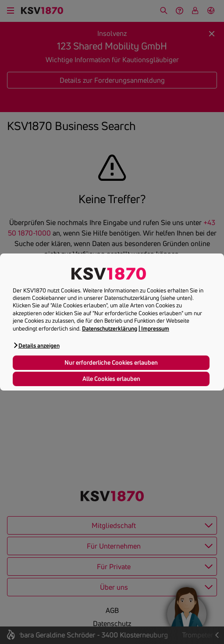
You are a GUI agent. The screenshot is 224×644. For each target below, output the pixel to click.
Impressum (155, 328)
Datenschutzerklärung (110, 328)
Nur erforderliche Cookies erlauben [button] (111, 362)
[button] (36, 345)
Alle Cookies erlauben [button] (111, 379)
